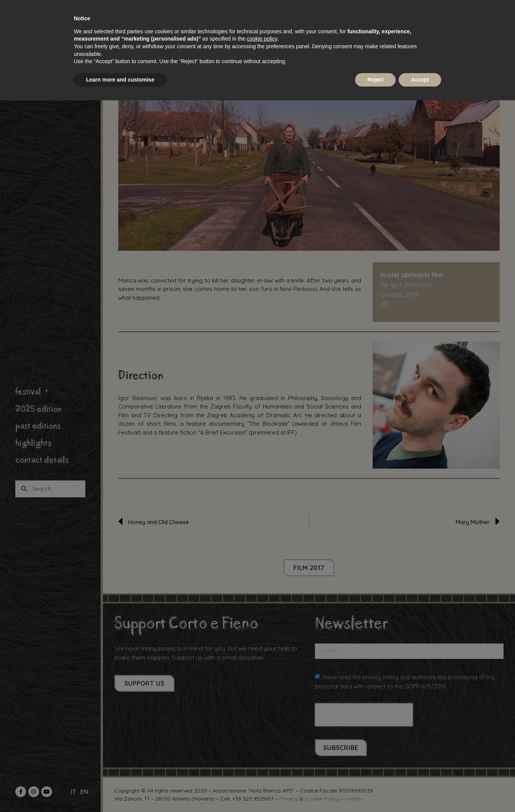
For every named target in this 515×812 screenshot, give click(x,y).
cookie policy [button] (262, 39)
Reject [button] (375, 80)
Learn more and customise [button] (120, 80)
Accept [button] (420, 80)
